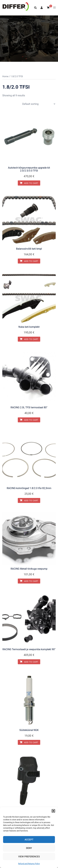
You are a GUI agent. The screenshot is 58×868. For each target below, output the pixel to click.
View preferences (29, 857)
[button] (53, 811)
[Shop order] (39, 104)
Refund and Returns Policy (29, 864)
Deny (29, 848)
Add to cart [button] (29, 183)
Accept (29, 840)
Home (5, 76)
